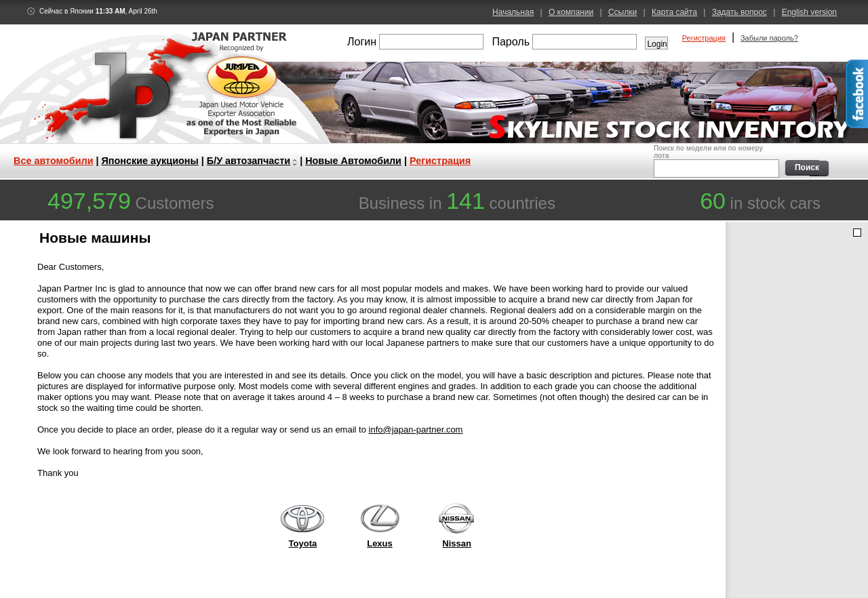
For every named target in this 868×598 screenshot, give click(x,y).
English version (809, 12)
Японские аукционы (150, 161)
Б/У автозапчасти (249, 161)
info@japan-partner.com (416, 430)
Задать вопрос (739, 12)
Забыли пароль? (769, 38)
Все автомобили (54, 161)
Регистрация (704, 38)
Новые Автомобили (353, 161)
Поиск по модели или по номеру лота (715, 161)
